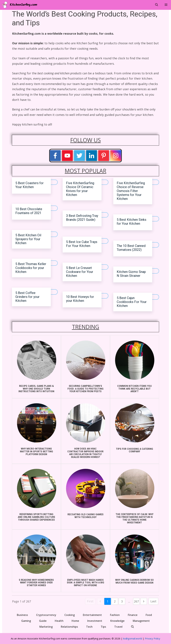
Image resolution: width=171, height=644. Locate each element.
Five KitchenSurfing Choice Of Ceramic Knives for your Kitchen (80, 189)
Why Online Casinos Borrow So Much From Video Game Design (134, 581)
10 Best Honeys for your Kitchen (80, 299)
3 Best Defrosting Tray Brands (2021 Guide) (82, 218)
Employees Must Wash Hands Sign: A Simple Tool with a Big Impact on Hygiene (85, 583)
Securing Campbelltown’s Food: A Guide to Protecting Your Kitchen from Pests (85, 389)
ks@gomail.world (133, 638)
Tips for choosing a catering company (134, 450)
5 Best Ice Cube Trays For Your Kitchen (82, 244)
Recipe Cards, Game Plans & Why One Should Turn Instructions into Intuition (36, 389)
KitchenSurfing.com (23, 5)
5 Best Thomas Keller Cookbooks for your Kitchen (31, 268)
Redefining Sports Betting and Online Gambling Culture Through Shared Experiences (36, 517)
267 (136, 601)
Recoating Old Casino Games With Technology (85, 516)
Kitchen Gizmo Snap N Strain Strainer (131, 274)
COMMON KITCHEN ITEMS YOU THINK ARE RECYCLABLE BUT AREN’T (134, 389)
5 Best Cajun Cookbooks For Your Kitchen (132, 302)
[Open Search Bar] (156, 5)
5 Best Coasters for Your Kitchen (30, 185)
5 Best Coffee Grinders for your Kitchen (27, 297)
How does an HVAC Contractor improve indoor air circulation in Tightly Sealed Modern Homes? (85, 453)
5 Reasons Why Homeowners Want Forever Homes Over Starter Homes (36, 583)
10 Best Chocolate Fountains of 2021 (29, 211)
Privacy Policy (153, 638)
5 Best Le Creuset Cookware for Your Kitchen (80, 272)
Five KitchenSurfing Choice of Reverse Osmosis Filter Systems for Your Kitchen (131, 191)
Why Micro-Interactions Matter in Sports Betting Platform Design (36, 452)
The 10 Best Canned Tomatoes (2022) (131, 248)
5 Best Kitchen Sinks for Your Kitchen (132, 222)
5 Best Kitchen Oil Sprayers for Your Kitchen (28, 239)
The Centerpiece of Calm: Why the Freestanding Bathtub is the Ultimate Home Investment (134, 518)
